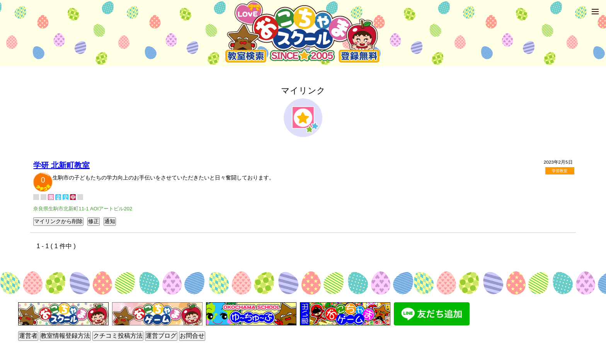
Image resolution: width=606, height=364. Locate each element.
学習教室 (560, 171)
